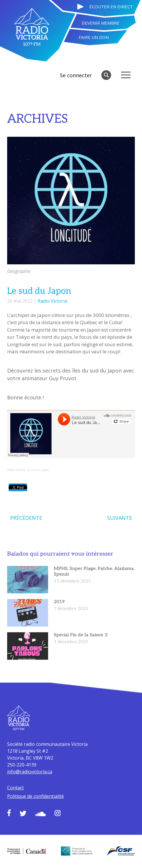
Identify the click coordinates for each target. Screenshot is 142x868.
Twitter (23, 813)
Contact (15, 788)
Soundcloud (41, 814)
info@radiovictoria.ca (30, 772)
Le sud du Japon (38, 470)
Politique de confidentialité (35, 796)
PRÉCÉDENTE (26, 518)
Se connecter (76, 75)
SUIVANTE (120, 518)
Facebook (9, 813)
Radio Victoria (52, 301)
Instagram (58, 813)
